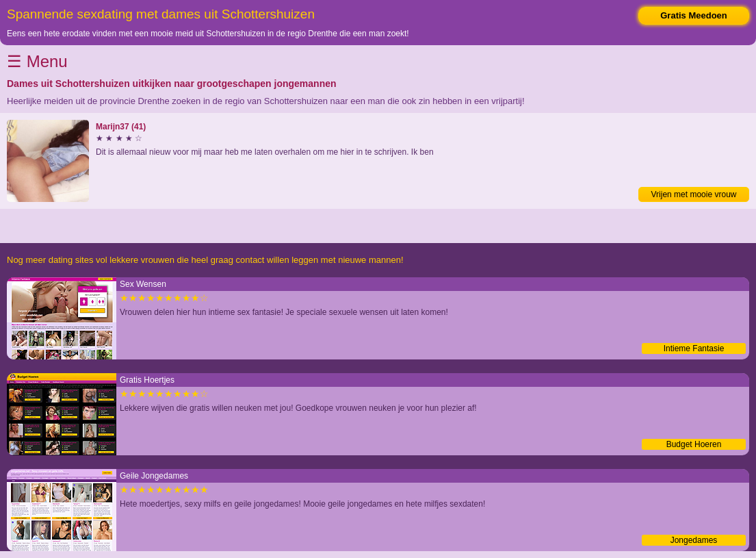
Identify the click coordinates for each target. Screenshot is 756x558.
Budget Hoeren (694, 444)
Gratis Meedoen (694, 15)
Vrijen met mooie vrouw (694, 194)
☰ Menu (37, 61)
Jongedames (694, 540)
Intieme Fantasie (694, 348)
